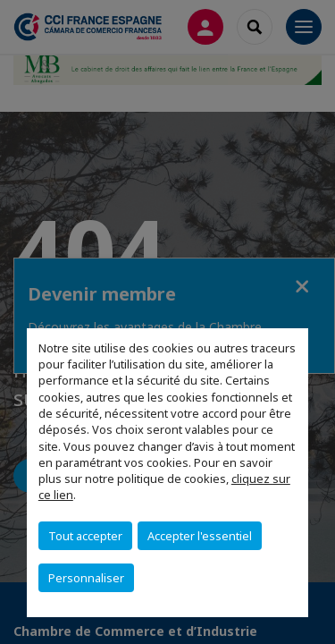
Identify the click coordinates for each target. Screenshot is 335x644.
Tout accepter (85, 536)
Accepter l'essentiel (200, 536)
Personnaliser (86, 578)
